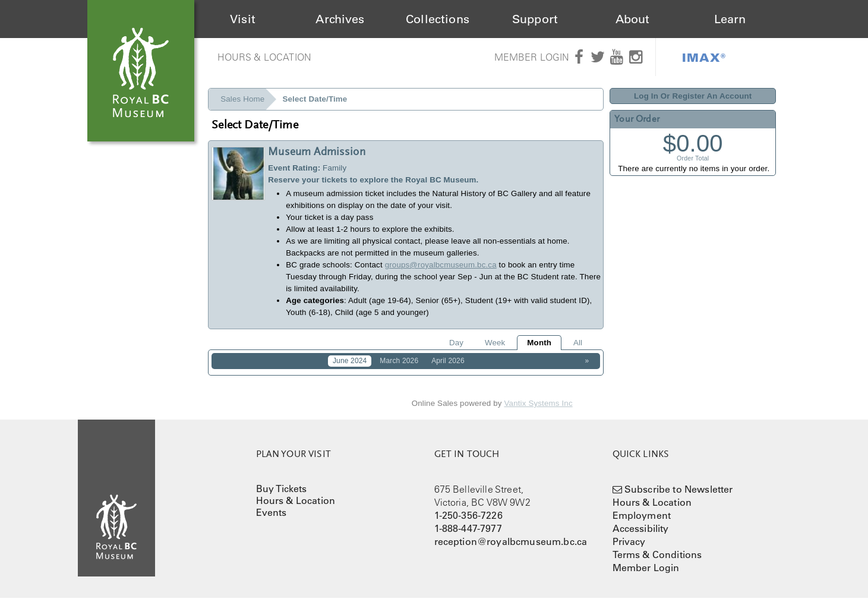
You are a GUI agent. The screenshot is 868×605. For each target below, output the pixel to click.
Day (456, 343)
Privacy (629, 549)
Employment (642, 522)
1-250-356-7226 (468, 522)
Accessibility (641, 535)
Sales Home (242, 99)
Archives (340, 19)
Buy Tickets (282, 496)
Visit (243, 19)
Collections (438, 19)
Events (272, 519)
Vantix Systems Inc (539, 411)
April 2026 (448, 361)
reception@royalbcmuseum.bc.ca (511, 549)
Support (535, 19)
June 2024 (350, 361)
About (633, 19)
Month (539, 343)
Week (495, 343)
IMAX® (704, 57)
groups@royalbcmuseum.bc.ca (441, 265)
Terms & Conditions (657, 562)
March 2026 (399, 361)
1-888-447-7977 (468, 535)
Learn (730, 19)
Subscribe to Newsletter (679, 496)
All (578, 343)
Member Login (532, 57)
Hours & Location (265, 57)
